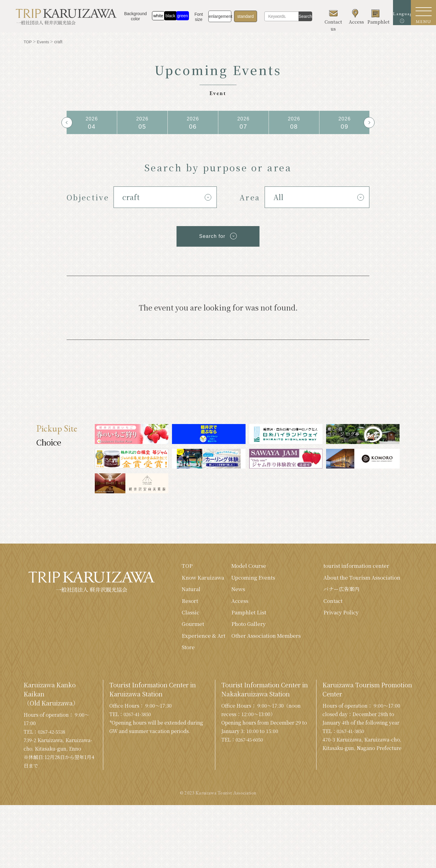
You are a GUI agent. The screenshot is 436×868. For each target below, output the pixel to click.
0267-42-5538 (53, 753)
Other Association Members (247, 644)
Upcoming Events (247, 580)
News (230, 592)
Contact (329, 612)
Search (303, 16)
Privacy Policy (338, 624)
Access (232, 604)
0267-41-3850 (139, 736)
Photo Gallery (241, 628)
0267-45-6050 (251, 761)
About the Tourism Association (344, 584)
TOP (177, 567)
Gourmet (184, 636)
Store (179, 669)
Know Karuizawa (186, 584)
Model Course (242, 567)
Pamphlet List (242, 616)
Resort (181, 612)
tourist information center (355, 567)
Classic (181, 624)
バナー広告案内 (338, 600)
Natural (182, 600)
